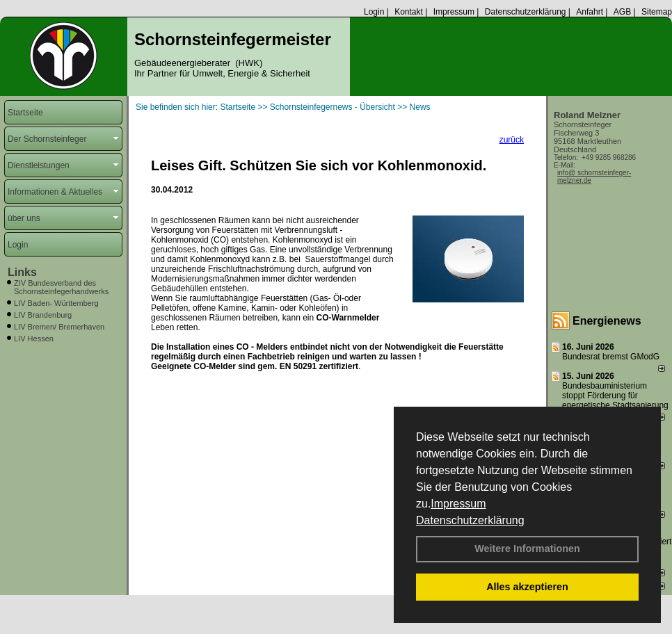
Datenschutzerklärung (470, 520)
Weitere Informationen (527, 548)
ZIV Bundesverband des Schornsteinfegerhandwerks (61, 287)
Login (374, 12)
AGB (622, 12)
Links (22, 272)
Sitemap (657, 12)
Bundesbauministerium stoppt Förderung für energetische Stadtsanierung (615, 396)
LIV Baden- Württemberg (56, 303)
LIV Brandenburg (43, 315)
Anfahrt (590, 12)
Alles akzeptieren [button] (527, 587)
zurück (512, 140)
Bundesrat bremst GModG (611, 357)
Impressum (458, 504)
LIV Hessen (34, 339)
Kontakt (409, 12)
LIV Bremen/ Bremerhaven (59, 327)
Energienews (607, 321)
